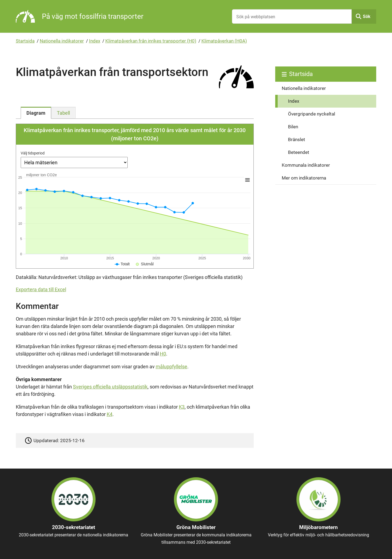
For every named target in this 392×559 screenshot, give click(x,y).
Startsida (25, 41)
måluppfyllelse (171, 367)
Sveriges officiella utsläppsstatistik (110, 387)
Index (95, 41)
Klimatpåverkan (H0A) (224, 41)
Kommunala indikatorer (306, 165)
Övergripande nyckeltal (312, 114)
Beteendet (299, 152)
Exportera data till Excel (41, 289)
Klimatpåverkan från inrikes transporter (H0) (151, 41)
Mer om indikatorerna (304, 178)
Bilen (293, 127)
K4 (110, 414)
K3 (182, 407)
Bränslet (297, 139)
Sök (367, 16)
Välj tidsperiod (33, 153)
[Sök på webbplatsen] (292, 16)
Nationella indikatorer (62, 41)
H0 (163, 354)
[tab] (36, 113)
